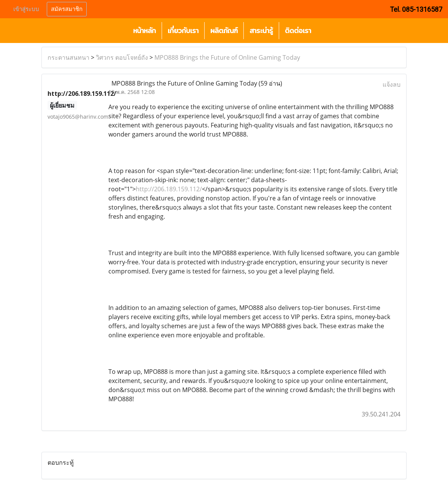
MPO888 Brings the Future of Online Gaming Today (227, 57)
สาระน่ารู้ (261, 31)
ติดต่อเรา (298, 31)
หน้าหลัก (145, 31)
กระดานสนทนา (68, 57)
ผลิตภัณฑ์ (224, 31)
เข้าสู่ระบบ (26, 9)
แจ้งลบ (392, 84)
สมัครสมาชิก (67, 9)
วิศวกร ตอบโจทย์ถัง (122, 57)
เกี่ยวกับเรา (183, 31)
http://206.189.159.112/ (169, 189)
